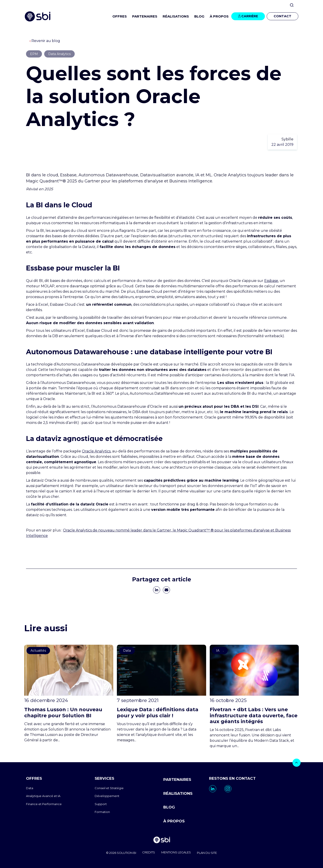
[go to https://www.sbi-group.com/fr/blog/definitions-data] (161, 694)
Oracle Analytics (96, 451)
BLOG (199, 16)
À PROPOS (174, 820)
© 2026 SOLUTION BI (118, 852)
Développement (107, 796)
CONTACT (283, 16)
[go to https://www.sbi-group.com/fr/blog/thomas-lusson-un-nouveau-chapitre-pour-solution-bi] (69, 694)
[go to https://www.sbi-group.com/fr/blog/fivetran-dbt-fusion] (254, 697)
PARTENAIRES (145, 16)
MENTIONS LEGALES (177, 852)
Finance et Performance (44, 804)
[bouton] (297, 763)
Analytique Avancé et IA (43, 796)
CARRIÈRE (250, 16)
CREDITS (148, 852)
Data (30, 788)
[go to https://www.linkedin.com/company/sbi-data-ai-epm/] (213, 789)
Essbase (271, 281)
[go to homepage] (161, 839)
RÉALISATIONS (176, 16)
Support (101, 804)
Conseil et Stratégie (109, 788)
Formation (102, 812)
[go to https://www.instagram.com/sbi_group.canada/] (228, 789)
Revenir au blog (45, 41)
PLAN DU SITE (210, 852)
